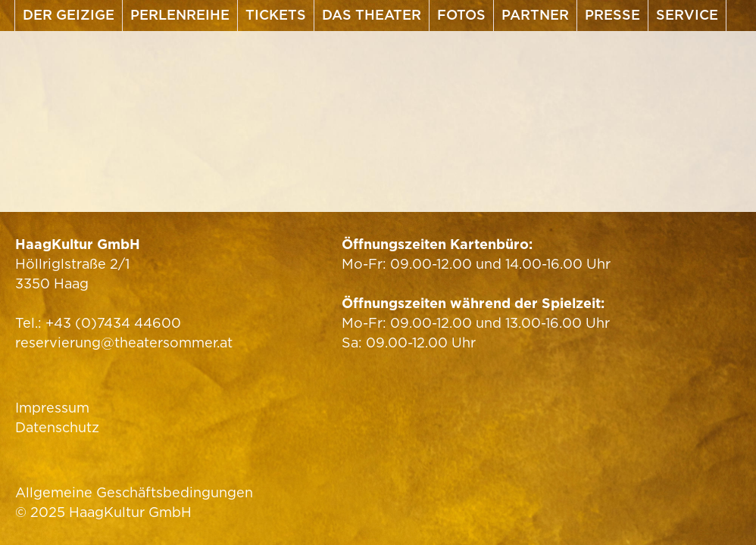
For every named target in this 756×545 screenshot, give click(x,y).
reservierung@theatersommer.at (124, 343)
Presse (612, 15)
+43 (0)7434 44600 (113, 323)
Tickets (276, 15)
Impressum (52, 408)
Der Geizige (69, 15)
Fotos (461, 15)
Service (687, 15)
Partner (535, 15)
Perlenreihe (180, 15)
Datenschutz (57, 427)
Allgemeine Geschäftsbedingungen (134, 492)
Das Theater (372, 15)
